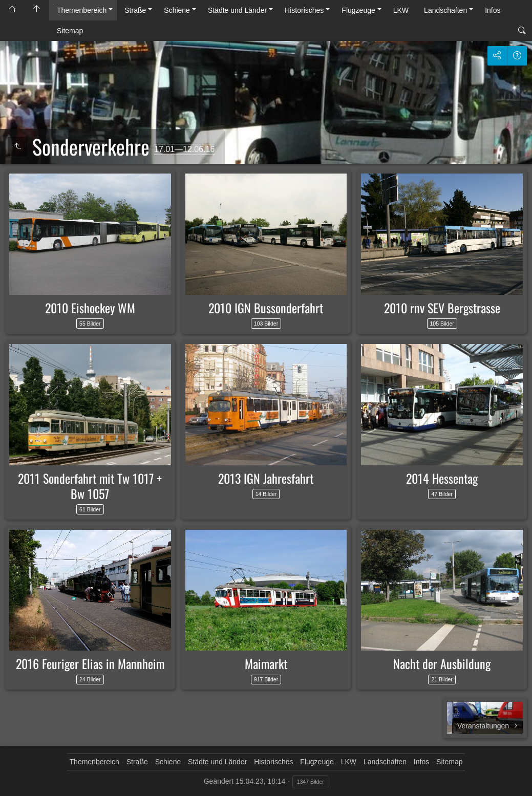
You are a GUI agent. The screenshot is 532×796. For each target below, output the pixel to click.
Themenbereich (82, 10)
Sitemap (70, 31)
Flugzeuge (358, 10)
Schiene (177, 10)
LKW (401, 10)
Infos (493, 10)
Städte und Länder (237, 10)
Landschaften (445, 10)
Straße (135, 10)
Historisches (304, 10)
